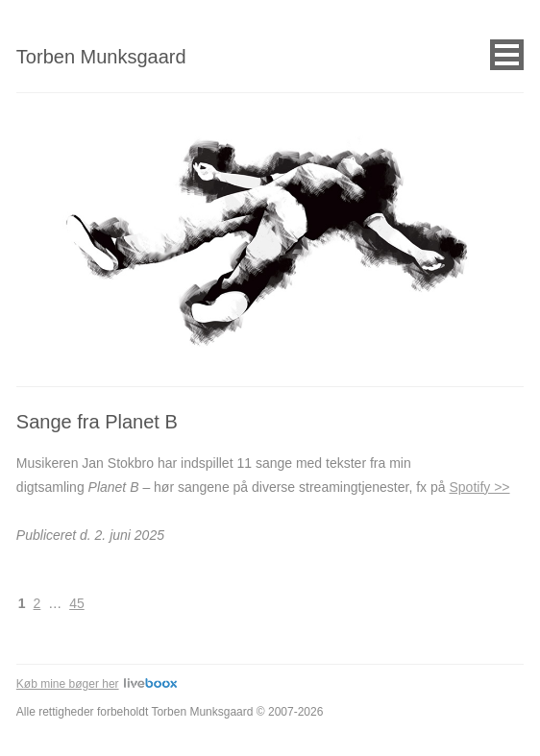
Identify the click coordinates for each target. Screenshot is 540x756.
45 (77, 603)
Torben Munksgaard (101, 57)
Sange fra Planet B (97, 422)
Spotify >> (479, 487)
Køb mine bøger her (97, 684)
